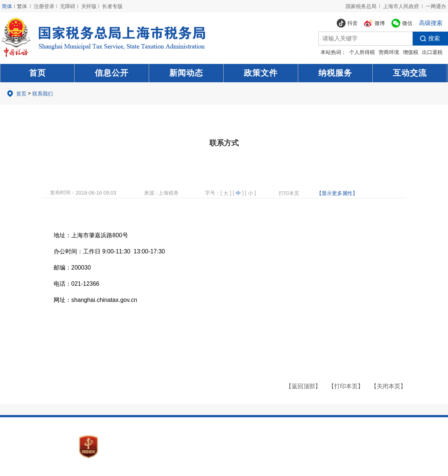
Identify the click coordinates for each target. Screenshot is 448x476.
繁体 (22, 6)
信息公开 (112, 73)
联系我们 (43, 94)
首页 (37, 73)
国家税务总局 (361, 6)
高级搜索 (431, 23)
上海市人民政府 (401, 6)
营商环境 (389, 52)
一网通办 (436, 6)
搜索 (426, 39)
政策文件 (261, 73)
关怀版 (89, 6)
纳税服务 (335, 73)
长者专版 (112, 6)
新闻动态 (186, 73)
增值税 (411, 52)
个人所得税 (362, 52)
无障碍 (68, 6)
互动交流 (410, 73)
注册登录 (44, 6)
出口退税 (432, 52)
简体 (7, 6)
